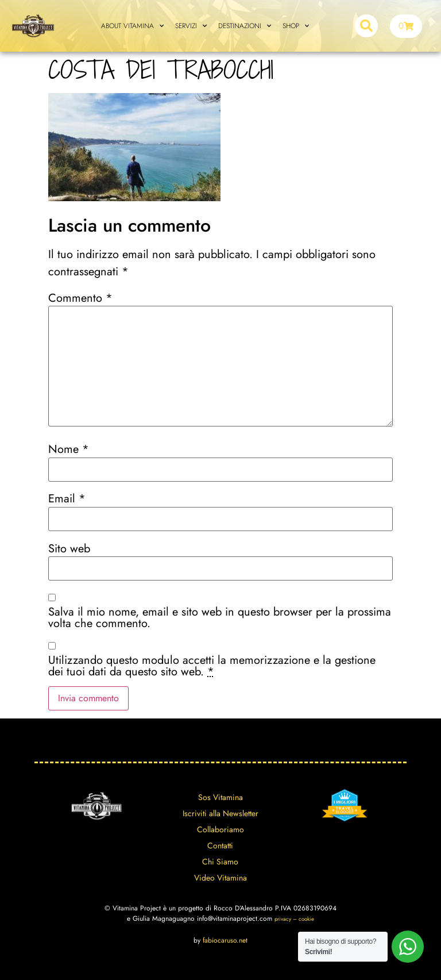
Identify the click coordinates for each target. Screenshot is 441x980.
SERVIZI (191, 26)
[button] (366, 26)
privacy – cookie (294, 919)
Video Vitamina (220, 878)
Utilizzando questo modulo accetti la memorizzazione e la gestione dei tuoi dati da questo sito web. (212, 666)
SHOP (296, 26)
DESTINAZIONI (245, 26)
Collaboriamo (220, 829)
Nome (69, 449)
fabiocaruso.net (225, 940)
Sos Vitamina (220, 797)
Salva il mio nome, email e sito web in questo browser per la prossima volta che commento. (220, 618)
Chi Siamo (220, 862)
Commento (80, 298)
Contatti (220, 846)
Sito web (69, 549)
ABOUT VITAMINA (132, 26)
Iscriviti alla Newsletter (220, 813)
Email (67, 499)
